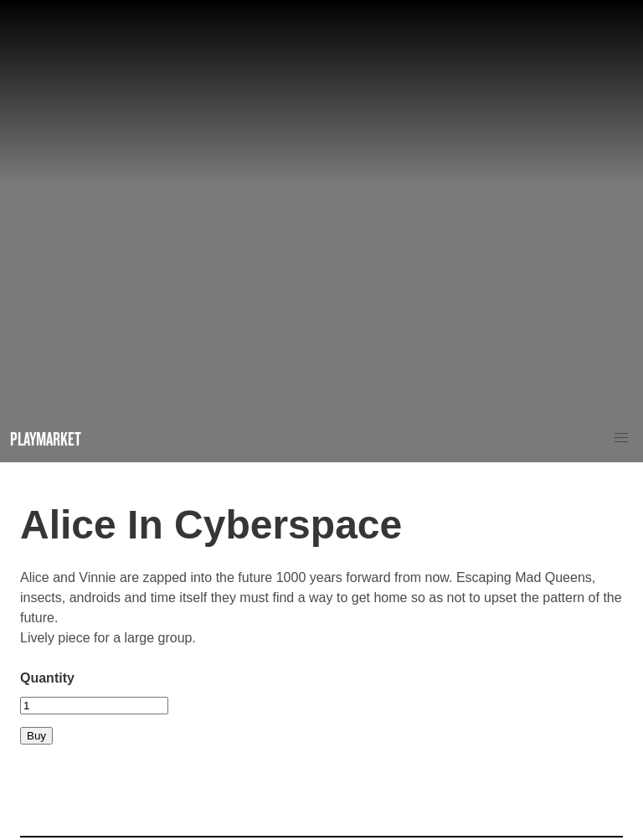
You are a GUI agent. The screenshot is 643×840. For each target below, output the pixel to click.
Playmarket (46, 438)
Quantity (47, 678)
